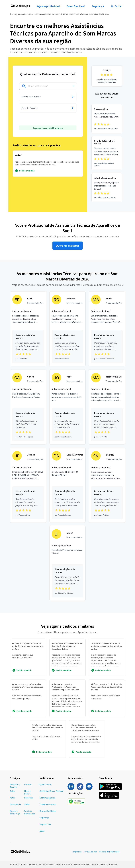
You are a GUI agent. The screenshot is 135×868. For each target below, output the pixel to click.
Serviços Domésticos (30, 812)
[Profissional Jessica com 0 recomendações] (28, 485)
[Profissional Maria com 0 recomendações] (107, 329)
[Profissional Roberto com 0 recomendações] (67, 329)
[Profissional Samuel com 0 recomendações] (107, 485)
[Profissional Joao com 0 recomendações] (67, 407)
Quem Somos (46, 784)
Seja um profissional (48, 6)
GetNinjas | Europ (48, 798)
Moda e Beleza (27, 792)
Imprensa (77, 852)
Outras (64, 14)
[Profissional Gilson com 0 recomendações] (67, 563)
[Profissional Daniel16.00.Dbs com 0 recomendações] (67, 485)
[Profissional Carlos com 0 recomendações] (28, 407)
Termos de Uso (90, 852)
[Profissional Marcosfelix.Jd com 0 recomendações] (107, 407)
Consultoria (15, 804)
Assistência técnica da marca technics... (89, 14)
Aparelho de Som (51, 14)
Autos (13, 798)
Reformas (29, 798)
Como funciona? (76, 6)
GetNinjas (15, 14)
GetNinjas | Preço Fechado (52, 791)
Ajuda (42, 831)
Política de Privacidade (109, 852)
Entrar (116, 6)
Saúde (27, 804)
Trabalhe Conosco (48, 804)
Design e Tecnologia (15, 812)
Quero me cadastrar (68, 246)
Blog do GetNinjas (48, 811)
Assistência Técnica (31, 14)
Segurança (98, 6)
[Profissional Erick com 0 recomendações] (28, 329)
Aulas (12, 791)
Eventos (28, 784)
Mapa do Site (45, 824)
